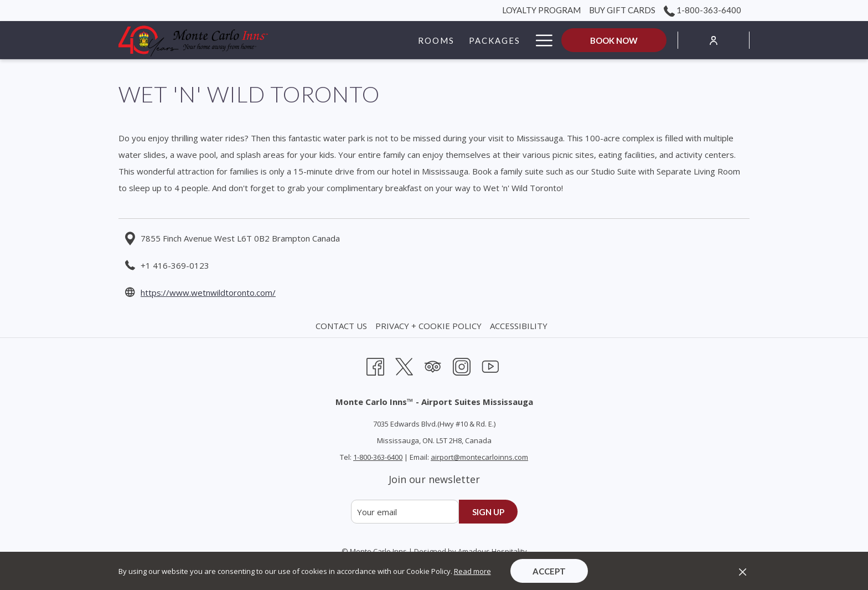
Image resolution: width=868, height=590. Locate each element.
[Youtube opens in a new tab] (490, 365)
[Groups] (490, 40)
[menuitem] (343, 326)
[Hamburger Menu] (540, 40)
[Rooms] (370, 40)
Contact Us (341, 326)
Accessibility (519, 326)
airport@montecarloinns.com (479, 457)
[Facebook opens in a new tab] (375, 365)
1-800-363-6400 (378, 457)
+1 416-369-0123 (175, 265)
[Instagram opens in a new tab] (462, 365)
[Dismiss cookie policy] (743, 571)
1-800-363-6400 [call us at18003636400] (702, 10)
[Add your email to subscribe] (405, 512)
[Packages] (429, 40)
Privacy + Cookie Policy (428, 326)
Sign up (488, 512)
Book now (614, 40)
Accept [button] (549, 571)
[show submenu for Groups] (522, 40)
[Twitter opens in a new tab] (404, 365)
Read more (472, 571)
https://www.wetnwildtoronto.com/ (208, 293)
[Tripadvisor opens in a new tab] (433, 365)
